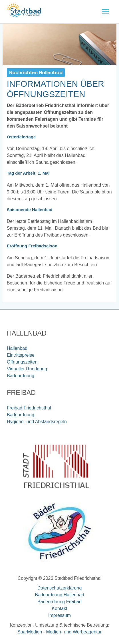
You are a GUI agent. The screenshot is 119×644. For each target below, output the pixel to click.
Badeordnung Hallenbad (59, 595)
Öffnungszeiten (22, 362)
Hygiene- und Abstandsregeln (37, 422)
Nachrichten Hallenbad (36, 73)
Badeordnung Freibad (59, 602)
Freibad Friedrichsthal (29, 408)
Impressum (59, 615)
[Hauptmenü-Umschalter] (105, 12)
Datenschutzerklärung (60, 588)
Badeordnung (21, 376)
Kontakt (59, 608)
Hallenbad (17, 348)
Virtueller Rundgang (27, 369)
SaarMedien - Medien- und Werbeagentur (59, 632)
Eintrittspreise (21, 355)
